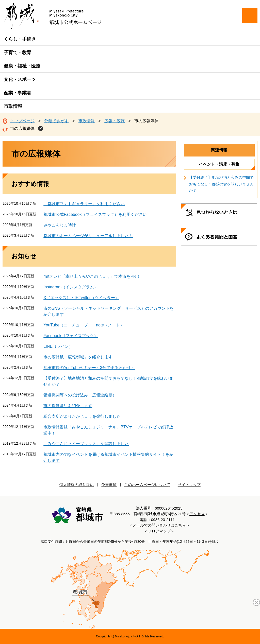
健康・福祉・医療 (22, 66)
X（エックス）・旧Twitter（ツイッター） (81, 298)
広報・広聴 (115, 121)
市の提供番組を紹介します (68, 406)
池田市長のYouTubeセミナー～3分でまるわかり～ (89, 368)
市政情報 (13, 106)
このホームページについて (147, 485)
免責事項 (109, 485)
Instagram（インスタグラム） (71, 287)
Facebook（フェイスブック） (71, 336)
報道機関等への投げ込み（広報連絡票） (80, 395)
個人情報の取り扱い (77, 485)
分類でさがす (56, 121)
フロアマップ (159, 531)
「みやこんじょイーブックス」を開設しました (86, 444)
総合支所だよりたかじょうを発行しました (82, 416)
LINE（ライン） (58, 346)
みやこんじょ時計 (60, 225)
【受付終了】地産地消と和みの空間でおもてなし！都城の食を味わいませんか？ (221, 184)
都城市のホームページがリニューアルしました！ (88, 236)
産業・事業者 (18, 93)
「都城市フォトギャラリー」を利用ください (84, 204)
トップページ (22, 121)
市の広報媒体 (22, 128)
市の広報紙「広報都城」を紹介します (78, 357)
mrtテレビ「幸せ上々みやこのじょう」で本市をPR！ (92, 276)
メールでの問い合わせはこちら (159, 525)
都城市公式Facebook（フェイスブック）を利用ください (95, 214)
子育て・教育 (18, 53)
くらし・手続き (20, 39)
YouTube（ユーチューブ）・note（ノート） (84, 325)
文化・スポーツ (20, 79)
